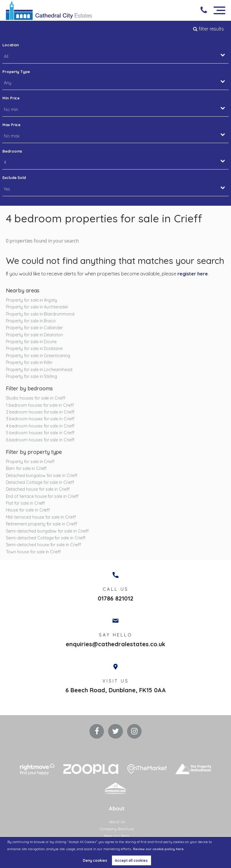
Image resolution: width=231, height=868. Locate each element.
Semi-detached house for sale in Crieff (43, 545)
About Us (117, 822)
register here (193, 274)
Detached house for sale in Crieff (38, 489)
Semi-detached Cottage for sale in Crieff (46, 538)
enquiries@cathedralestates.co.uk (115, 644)
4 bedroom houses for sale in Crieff (40, 426)
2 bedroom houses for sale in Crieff (40, 412)
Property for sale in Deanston (35, 335)
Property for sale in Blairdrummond (40, 314)
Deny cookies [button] (95, 860)
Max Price (12, 125)
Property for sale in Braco (31, 321)
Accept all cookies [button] (131, 860)
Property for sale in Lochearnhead (39, 370)
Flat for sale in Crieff (25, 503)
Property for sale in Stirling (32, 376)
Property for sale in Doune (31, 342)
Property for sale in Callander (35, 328)
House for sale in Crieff (28, 510)
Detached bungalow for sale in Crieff (42, 476)
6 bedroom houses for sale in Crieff (40, 440)
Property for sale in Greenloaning (38, 356)
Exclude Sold (14, 178)
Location (11, 45)
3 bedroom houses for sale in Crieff (40, 419)
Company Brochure (117, 829)
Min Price (11, 98)
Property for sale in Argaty (32, 300)
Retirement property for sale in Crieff (41, 524)
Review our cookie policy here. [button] (159, 849)
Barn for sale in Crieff (26, 468)
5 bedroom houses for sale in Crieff (40, 433)
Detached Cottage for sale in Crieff (40, 482)
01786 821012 (115, 599)
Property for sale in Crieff (30, 462)
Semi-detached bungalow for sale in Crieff (47, 531)
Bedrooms (12, 151)
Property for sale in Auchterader (37, 307)
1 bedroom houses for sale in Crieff (40, 405)
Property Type (16, 72)
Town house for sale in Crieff (33, 552)
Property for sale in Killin (29, 362)
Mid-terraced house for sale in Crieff (41, 517)
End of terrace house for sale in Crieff (42, 496)
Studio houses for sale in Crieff (36, 398)
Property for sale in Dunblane (34, 349)
